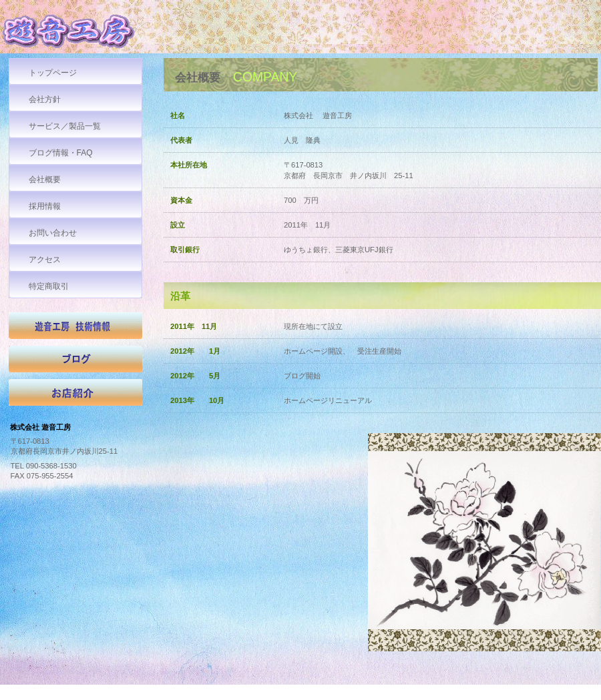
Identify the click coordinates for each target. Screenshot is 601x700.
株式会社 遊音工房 (100, 34)
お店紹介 (75, 396)
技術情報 (75, 329)
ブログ (75, 362)
